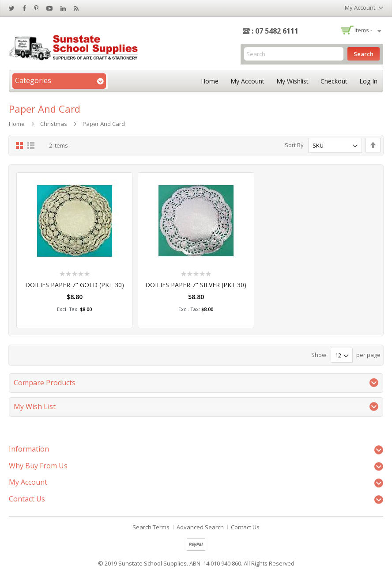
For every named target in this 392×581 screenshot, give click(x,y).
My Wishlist (292, 81)
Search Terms (151, 527)
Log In (368, 81)
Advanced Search (200, 527)
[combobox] (294, 54)
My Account (247, 81)
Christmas (54, 124)
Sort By (294, 145)
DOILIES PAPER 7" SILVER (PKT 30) (196, 285)
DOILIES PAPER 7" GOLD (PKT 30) (75, 285)
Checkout (334, 81)
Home (210, 81)
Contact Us (245, 527)
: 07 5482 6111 (275, 31)
